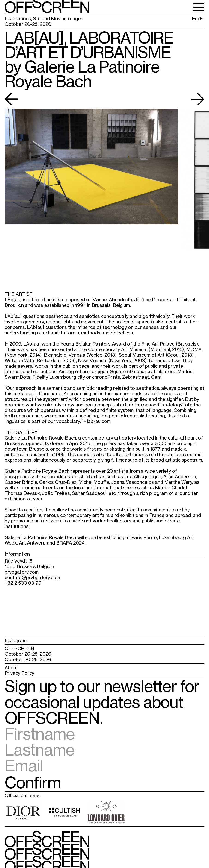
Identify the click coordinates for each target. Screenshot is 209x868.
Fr (202, 19)
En (195, 19)
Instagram (16, 641)
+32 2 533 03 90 (23, 583)
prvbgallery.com (22, 572)
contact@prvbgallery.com (32, 577)
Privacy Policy (19, 673)
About (11, 667)
